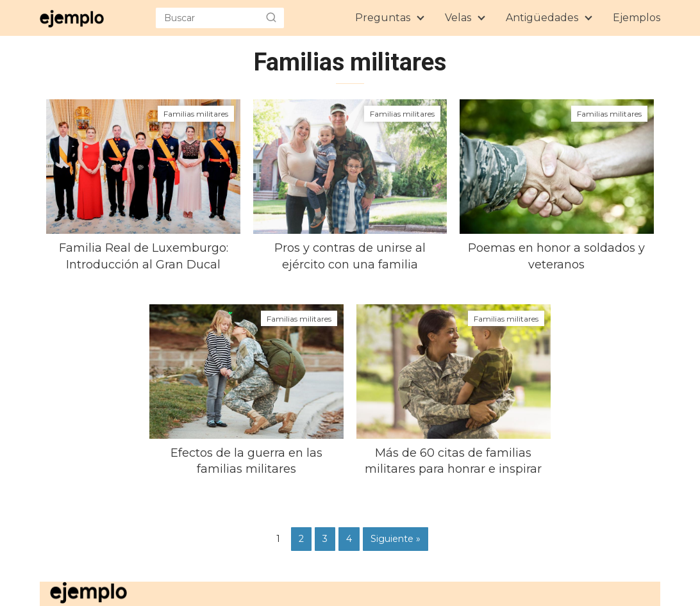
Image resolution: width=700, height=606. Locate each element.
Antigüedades (542, 18)
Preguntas (383, 18)
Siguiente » (396, 539)
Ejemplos (637, 18)
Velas (458, 18)
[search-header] (271, 18)
